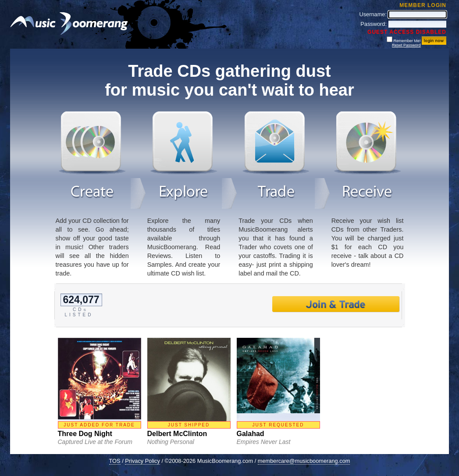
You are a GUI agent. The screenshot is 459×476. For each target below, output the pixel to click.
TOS (115, 461)
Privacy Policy (142, 461)
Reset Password (406, 45)
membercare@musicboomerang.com (304, 461)
